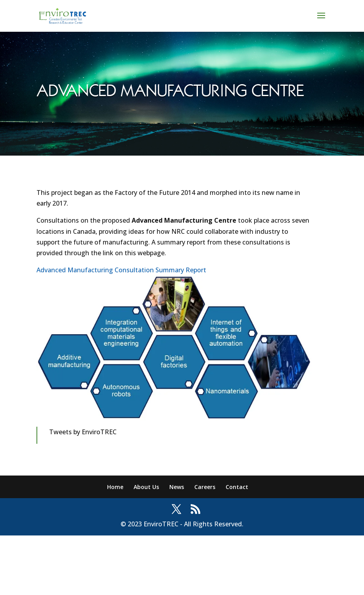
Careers (205, 487)
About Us (146, 487)
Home (115, 487)
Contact (237, 487)
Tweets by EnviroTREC (83, 432)
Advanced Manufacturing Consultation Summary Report (121, 270)
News (177, 487)
